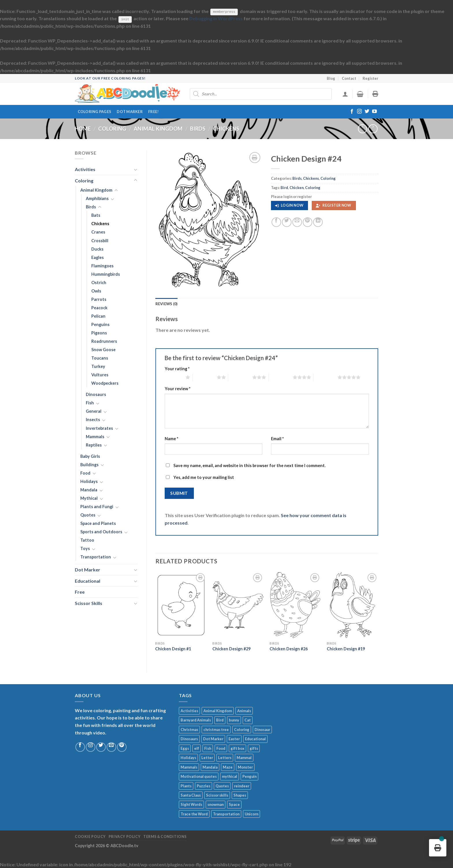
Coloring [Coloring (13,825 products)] (242, 729)
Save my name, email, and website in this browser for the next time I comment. (249, 466)
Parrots (99, 299)
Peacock (99, 308)
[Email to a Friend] (297, 222)
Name (171, 438)
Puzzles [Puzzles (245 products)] (204, 786)
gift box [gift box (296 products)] (237, 748)
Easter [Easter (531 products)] (234, 739)
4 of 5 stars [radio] (281, 377)
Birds (198, 129)
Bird (284, 187)
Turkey (98, 366)
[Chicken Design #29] (238, 605)
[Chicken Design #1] (181, 605)
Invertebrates (99, 428)
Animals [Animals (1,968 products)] (244, 711)
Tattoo (87, 540)
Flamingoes (102, 265)
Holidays (89, 481)
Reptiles (94, 445)
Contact (349, 78)
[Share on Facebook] (276, 222)
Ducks (97, 249)
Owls (96, 291)
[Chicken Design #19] (352, 605)
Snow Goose (103, 350)
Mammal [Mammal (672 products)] (244, 758)
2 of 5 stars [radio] (205, 377)
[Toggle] (135, 169)
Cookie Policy (90, 837)
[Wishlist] (255, 157)
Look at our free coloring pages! (110, 78)
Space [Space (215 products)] (234, 804)
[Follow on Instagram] (359, 112)
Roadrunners (104, 341)
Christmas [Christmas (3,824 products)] (189, 729)
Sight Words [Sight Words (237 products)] (191, 804)
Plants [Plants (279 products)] (186, 786)
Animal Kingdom (158, 129)
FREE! (153, 111)
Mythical (89, 498)
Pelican (98, 316)
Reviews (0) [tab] (167, 303)
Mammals (95, 436)
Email (277, 438)
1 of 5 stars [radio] (174, 377)
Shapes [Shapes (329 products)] (240, 795)
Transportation (96, 557)
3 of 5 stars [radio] (240, 377)
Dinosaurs (96, 394)
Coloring (112, 129)
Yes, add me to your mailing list (200, 477)
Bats (96, 215)
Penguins (100, 324)
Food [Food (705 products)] (221, 748)
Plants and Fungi (97, 507)
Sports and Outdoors (101, 532)
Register (370, 78)
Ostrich (99, 282)
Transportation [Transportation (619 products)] (226, 814)
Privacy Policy (125, 837)
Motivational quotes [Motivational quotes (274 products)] (199, 776)
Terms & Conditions (165, 837)
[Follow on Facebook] (352, 112)
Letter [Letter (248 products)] (207, 758)
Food (85, 473)
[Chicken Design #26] (295, 605)
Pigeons (99, 333)
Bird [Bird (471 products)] (220, 720)
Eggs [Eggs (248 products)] (185, 748)
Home (83, 129)
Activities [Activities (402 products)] (189, 711)
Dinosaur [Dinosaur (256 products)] (262, 729)
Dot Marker (130, 111)
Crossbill (100, 240)
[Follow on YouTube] (374, 112)
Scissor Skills (89, 603)
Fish (90, 403)
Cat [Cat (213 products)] (248, 720)
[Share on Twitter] (287, 222)
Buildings (89, 464)
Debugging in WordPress (216, 18)
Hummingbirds (106, 274)
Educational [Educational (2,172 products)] (255, 739)
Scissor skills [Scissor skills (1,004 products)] (217, 795)
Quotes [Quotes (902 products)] (222, 786)
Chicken (297, 187)
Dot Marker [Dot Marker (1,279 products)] (213, 739)
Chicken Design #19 (346, 649)
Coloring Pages (95, 111)
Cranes (98, 232)
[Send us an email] (111, 747)
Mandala (89, 490)
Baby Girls (90, 456)
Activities (85, 169)
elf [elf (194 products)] (197, 748)
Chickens (226, 129)
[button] (289, 206)
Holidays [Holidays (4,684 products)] (188, 758)
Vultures (100, 375)
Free (80, 592)
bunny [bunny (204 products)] (234, 720)
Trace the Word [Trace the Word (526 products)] (194, 814)
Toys (85, 548)
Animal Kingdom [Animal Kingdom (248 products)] (218, 711)
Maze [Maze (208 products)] (228, 767)
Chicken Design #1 (173, 649)
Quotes (88, 515)
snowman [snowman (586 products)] (216, 804)
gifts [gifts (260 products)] (254, 748)
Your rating (177, 369)
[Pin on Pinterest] (308, 222)
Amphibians (97, 198)
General (94, 411)
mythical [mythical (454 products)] (230, 776)
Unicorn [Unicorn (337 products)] (251, 814)
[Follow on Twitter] (367, 112)
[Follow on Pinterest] (122, 747)
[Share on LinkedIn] (318, 222)
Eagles (98, 257)
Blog (331, 78)
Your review (178, 389)
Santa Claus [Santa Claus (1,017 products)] (191, 795)
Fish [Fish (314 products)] (208, 748)
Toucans (100, 358)
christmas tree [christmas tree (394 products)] (216, 729)
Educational (88, 581)
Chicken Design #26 (289, 649)
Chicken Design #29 (231, 649)
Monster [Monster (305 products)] (245, 767)
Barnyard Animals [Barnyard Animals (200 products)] (196, 720)
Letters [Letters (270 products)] (225, 758)
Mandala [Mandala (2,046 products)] (210, 767)
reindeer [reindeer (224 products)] (242, 786)
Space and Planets (98, 523)
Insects (93, 420)
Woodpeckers (105, 383)
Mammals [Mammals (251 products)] (189, 767)
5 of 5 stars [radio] (325, 377)
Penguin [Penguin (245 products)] (249, 776)
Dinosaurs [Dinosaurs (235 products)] (189, 739)
